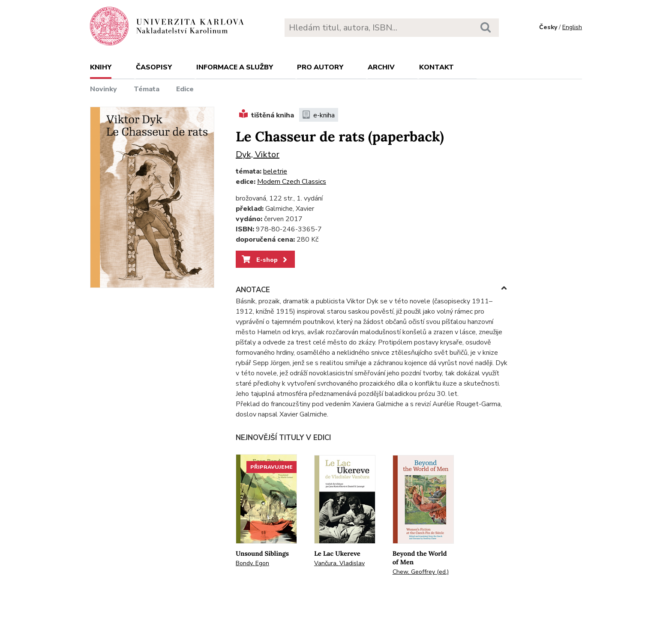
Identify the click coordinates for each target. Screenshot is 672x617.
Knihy (101, 67)
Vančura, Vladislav (339, 563)
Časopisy (154, 67)
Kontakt (436, 67)
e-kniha (319, 115)
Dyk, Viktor (258, 154)
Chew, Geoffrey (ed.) (421, 572)
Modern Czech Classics (292, 182)
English (572, 27)
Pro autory (320, 67)
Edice (185, 89)
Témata (147, 89)
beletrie (275, 171)
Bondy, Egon (252, 563)
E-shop (265, 260)
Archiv (381, 67)
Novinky (103, 89)
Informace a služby (235, 67)
